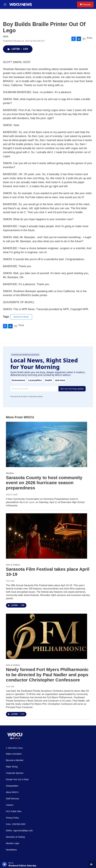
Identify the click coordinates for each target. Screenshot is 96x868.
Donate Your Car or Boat (17, 779)
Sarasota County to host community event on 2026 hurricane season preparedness (44, 483)
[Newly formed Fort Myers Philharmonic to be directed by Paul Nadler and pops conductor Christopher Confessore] (47, 636)
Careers (10, 805)
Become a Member (15, 760)
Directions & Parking (15, 837)
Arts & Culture (13, 565)
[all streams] (92, 864)
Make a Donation (14, 754)
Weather (10, 473)
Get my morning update (72, 389)
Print (90, 38)
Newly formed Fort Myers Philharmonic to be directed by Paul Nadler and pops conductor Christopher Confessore (47, 675)
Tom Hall (10, 581)
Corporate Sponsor (15, 773)
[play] (5, 864)
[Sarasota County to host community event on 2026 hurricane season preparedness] (47, 444)
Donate (87, 4)
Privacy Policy (12, 818)
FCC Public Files (14, 811)
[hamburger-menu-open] (5, 4)
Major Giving (12, 767)
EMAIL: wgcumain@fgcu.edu (19, 831)
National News (21, 317)
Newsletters (11, 850)
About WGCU (12, 792)
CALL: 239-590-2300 (16, 824)
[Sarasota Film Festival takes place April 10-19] (47, 536)
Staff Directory (12, 799)
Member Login (13, 843)
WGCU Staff (12, 495)
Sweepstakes (12, 786)
